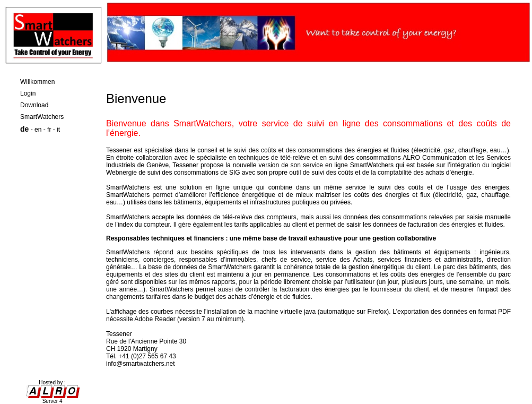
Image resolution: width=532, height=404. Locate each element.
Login (28, 93)
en (38, 130)
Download (34, 105)
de (24, 129)
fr (49, 130)
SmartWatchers (42, 117)
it (58, 130)
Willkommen (37, 82)
